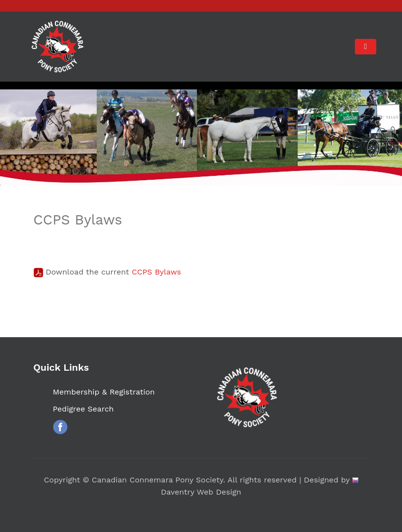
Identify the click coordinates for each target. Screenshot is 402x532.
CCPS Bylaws (157, 272)
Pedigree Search (84, 409)
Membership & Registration (104, 392)
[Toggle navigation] (365, 47)
